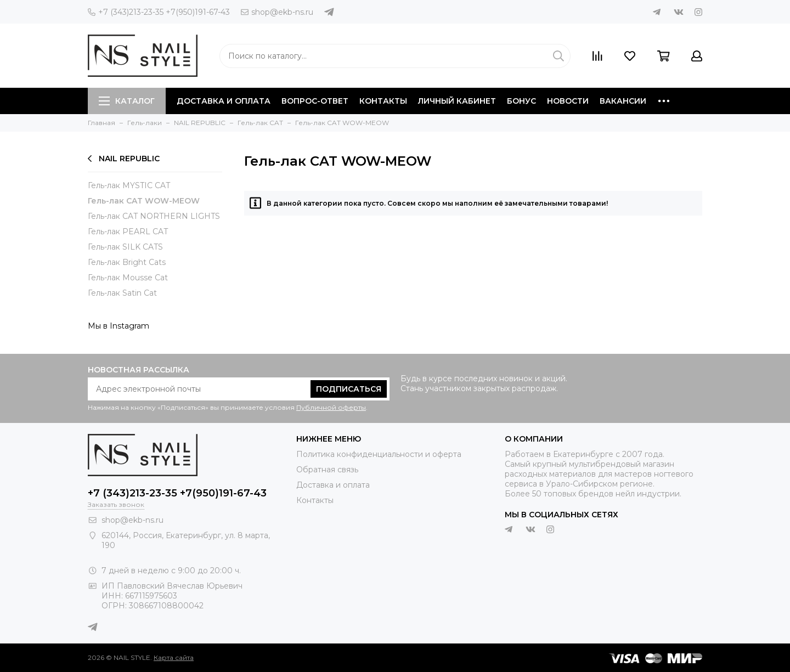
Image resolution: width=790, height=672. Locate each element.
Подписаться (349, 389)
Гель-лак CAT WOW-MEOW (144, 201)
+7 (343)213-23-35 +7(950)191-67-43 (159, 12)
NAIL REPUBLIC (124, 159)
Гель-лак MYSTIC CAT (129, 185)
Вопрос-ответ (315, 101)
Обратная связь (327, 470)
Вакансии (623, 101)
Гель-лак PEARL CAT (128, 231)
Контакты (383, 101)
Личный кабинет (457, 101)
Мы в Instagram (119, 326)
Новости (568, 101)
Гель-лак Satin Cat (122, 293)
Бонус (521, 101)
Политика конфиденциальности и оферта (379, 454)
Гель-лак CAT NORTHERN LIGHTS (154, 216)
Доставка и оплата (224, 101)
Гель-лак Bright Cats (127, 262)
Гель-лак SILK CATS (125, 247)
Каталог (127, 101)
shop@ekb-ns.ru (277, 12)
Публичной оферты (331, 407)
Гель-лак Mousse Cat (128, 278)
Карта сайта (174, 657)
